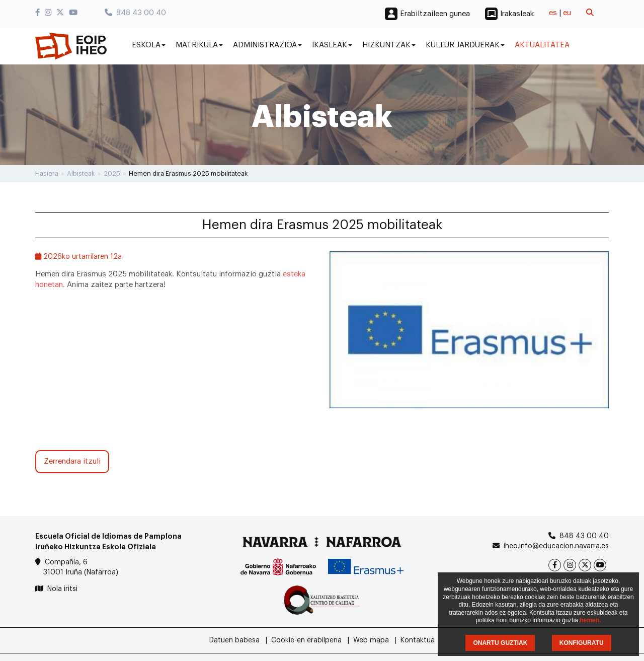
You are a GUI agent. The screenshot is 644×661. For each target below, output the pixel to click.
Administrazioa (267, 45)
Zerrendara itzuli (72, 461)
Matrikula (199, 45)
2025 (112, 173)
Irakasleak (517, 14)
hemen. (590, 620)
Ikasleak (332, 45)
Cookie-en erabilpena (306, 640)
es (553, 13)
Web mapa (371, 640)
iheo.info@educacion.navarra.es (556, 546)
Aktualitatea (542, 45)
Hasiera (47, 173)
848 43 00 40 (135, 13)
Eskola (149, 45)
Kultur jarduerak (465, 45)
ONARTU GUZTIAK (500, 643)
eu (567, 13)
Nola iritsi (62, 589)
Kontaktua (418, 640)
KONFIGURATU (582, 643)
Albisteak (81, 173)
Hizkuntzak (389, 45)
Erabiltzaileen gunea (435, 14)
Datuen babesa (234, 640)
